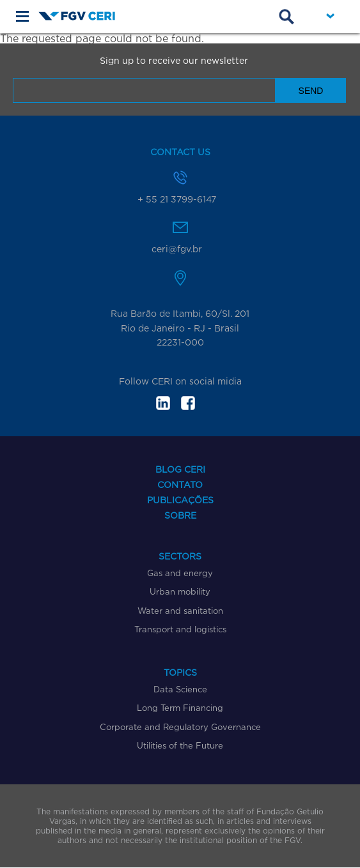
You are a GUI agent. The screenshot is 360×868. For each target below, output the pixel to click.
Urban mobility (180, 591)
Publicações (180, 500)
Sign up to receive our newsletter (174, 61)
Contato (180, 485)
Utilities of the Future (180, 745)
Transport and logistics (180, 629)
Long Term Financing (180, 708)
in (163, 403)
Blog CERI (180, 469)
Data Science (180, 689)
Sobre (180, 515)
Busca (286, 17)
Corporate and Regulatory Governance (180, 727)
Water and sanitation (180, 611)
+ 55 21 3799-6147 (177, 199)
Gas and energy (180, 573)
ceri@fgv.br (177, 249)
